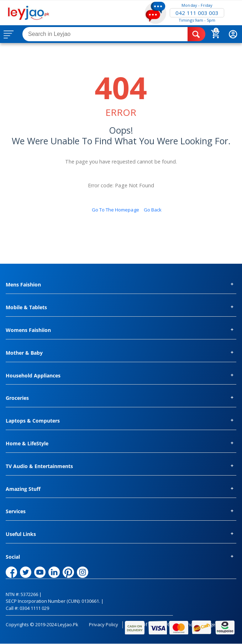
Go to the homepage (115, 210)
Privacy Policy (104, 624)
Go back (153, 210)
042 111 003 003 (197, 13)
